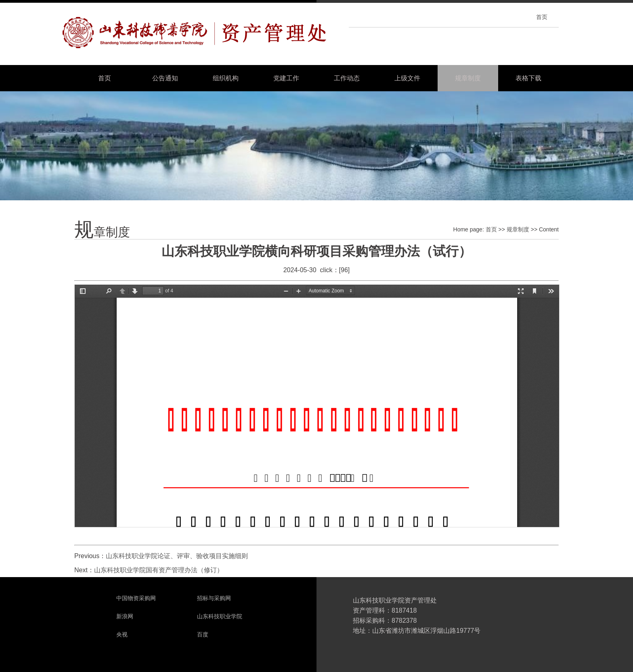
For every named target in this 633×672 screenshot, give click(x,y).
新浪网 (125, 616)
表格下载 (528, 78)
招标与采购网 (214, 598)
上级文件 (407, 78)
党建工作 (286, 78)
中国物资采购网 (136, 598)
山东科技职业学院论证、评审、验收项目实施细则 (177, 556)
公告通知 (165, 78)
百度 (203, 634)
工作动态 (347, 78)
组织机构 (226, 78)
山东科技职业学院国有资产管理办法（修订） (159, 570)
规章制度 (468, 78)
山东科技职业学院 (220, 616)
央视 (122, 634)
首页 (542, 17)
